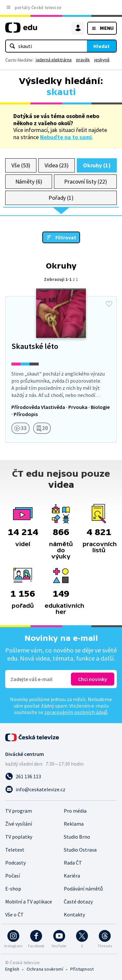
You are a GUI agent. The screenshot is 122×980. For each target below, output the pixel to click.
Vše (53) (21, 165)
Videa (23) (56, 165)
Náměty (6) (29, 181)
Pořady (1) (61, 198)
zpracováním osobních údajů (76, 712)
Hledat (102, 46)
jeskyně (102, 60)
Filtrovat (66, 237)
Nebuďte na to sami (66, 137)
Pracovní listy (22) (86, 181)
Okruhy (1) (97, 165)
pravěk (83, 60)
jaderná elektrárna (54, 60)
